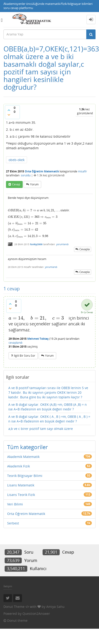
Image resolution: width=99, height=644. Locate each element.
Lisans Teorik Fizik (21, 495)
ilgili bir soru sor (25, 356)
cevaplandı (15, 343)
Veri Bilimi (15, 504)
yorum (34, 184)
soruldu (26, 175)
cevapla (85, 249)
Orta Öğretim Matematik (42, 171)
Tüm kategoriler (28, 447)
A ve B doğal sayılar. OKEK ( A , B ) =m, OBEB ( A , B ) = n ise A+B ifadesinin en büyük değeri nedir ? (49, 419)
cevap (16, 184)
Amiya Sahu (55, 607)
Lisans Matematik (21, 485)
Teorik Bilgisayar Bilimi (25, 476)
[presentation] (22, 210)
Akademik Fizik (19, 466)
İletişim (8, 586)
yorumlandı (62, 244)
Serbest (13, 523)
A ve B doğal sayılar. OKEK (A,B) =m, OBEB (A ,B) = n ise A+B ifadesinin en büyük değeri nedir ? (48, 407)
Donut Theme (14, 607)
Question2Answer (36, 614)
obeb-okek (17, 160)
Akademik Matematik (23, 457)
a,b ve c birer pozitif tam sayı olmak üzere (41, 429)
